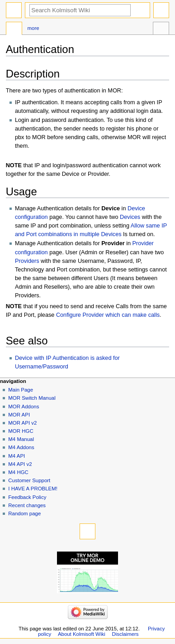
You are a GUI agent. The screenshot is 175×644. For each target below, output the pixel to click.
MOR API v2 (22, 423)
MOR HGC (21, 431)
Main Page (21, 390)
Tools (161, 29)
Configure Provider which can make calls (108, 315)
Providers (27, 261)
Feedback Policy (27, 497)
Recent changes (27, 505)
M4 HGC (18, 472)
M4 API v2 (20, 464)
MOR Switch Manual (32, 398)
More (33, 28)
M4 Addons (21, 447)
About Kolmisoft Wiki (82, 634)
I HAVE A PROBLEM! (33, 489)
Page (14, 29)
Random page (24, 513)
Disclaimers (125, 634)
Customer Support (29, 480)
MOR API (19, 415)
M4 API (17, 456)
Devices (130, 217)
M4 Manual (21, 439)
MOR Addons (24, 407)
